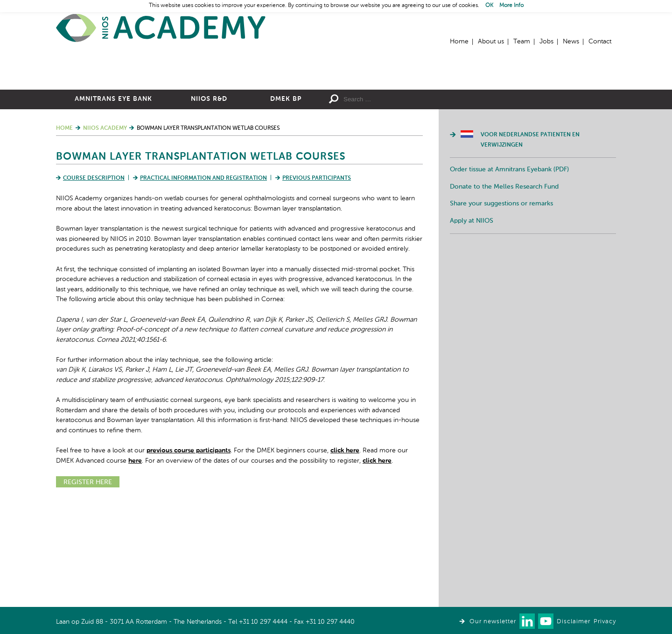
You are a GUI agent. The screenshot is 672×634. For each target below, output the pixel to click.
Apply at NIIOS (472, 323)
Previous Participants (317, 281)
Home (161, 28)
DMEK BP (286, 201)
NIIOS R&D (209, 201)
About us (491, 42)
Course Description (94, 281)
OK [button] (489, 6)
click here (345, 553)
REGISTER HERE (88, 585)
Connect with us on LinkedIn (527, 621)
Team (522, 42)
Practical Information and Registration (203, 281)
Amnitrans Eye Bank (113, 201)
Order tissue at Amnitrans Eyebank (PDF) (509, 272)
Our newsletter (493, 622)
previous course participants (189, 553)
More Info (511, 6)
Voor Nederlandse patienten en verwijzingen (530, 242)
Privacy (605, 622)
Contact (600, 42)
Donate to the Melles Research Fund (504, 289)
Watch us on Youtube (546, 621)
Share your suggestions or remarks (501, 306)
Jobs (546, 42)
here (135, 563)
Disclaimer (574, 622)
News (571, 42)
